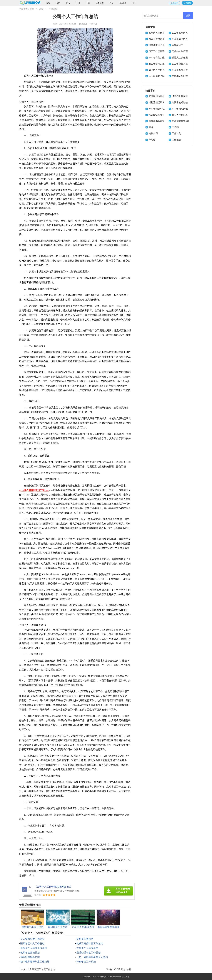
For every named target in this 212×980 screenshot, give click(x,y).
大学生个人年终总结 (87, 948)
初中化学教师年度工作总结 (35, 962)
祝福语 (123, 3)
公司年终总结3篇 (123, 969)
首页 (48, 3)
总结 (58, 3)
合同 (78, 3)
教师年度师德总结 (30, 953)
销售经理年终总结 (30, 957)
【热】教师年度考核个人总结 (92, 957)
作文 (112, 3)
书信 (87, 3)
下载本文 (93, 24)
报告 (68, 3)
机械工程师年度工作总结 (90, 943)
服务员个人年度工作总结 (34, 948)
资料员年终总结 (85, 939)
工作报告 (176, 140)
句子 (134, 3)
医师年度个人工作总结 (32, 943)
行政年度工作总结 (86, 962)
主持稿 (175, 127)
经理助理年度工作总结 (88, 953)
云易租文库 (102, 977)
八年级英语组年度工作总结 (41, 969)
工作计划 (176, 133)
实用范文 (100, 3)
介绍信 (152, 140)
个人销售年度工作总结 (32, 939)
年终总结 (53, 9)
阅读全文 (83, 24)
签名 (151, 127)
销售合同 (153, 133)
